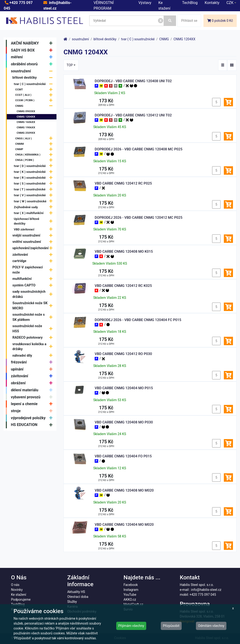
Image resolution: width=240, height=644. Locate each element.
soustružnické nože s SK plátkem (34, 317)
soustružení (33, 71)
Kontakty (212, 3)
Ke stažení (19, 595)
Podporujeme (21, 600)
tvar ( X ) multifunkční (34, 213)
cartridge (34, 261)
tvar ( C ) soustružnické (34, 84)
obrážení (33, 383)
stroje (33, 411)
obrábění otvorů (33, 64)
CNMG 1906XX (26, 127)
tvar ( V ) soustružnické (34, 195)
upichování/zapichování (34, 248)
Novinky (17, 590)
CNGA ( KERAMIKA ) (35, 155)
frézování (33, 362)
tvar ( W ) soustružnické (34, 201)
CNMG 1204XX (26, 117)
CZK (230, 3)
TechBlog (190, 3)
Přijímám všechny (131, 626)
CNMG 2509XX (26, 133)
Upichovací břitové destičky (34, 221)
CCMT (35, 90)
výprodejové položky (33, 418)
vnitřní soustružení (34, 242)
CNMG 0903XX (26, 111)
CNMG (35, 106)
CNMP (35, 149)
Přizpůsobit (171, 626)
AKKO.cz (130, 600)
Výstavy (145, 3)
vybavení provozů (33, 397)
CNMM (35, 144)
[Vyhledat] (170, 21)
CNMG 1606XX (26, 122)
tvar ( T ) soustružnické (34, 189)
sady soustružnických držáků (34, 294)
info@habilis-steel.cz (206, 590)
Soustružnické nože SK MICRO (34, 306)
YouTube (130, 595)
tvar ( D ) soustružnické (34, 166)
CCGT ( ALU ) (35, 95)
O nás (15, 585)
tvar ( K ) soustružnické (34, 172)
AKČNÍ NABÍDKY (33, 43)
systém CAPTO (34, 285)
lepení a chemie (33, 404)
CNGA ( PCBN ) (35, 160)
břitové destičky (34, 78)
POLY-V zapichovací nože (34, 270)
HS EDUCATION (33, 425)
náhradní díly (34, 356)
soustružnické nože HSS (34, 329)
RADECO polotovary (34, 338)
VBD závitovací (34, 229)
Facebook (131, 585)
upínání (33, 369)
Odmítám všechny (211, 626)
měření (33, 57)
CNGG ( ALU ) (35, 139)
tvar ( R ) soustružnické (34, 178)
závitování (34, 255)
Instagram (131, 590)
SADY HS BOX (33, 50)
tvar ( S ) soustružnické (34, 183)
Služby (72, 602)
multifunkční (34, 279)
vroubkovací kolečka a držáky (34, 347)
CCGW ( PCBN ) (35, 101)
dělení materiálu (33, 390)
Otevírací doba (78, 597)
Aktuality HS (76, 592)
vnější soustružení (34, 235)
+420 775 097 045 (203, 595)
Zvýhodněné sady (34, 207)
